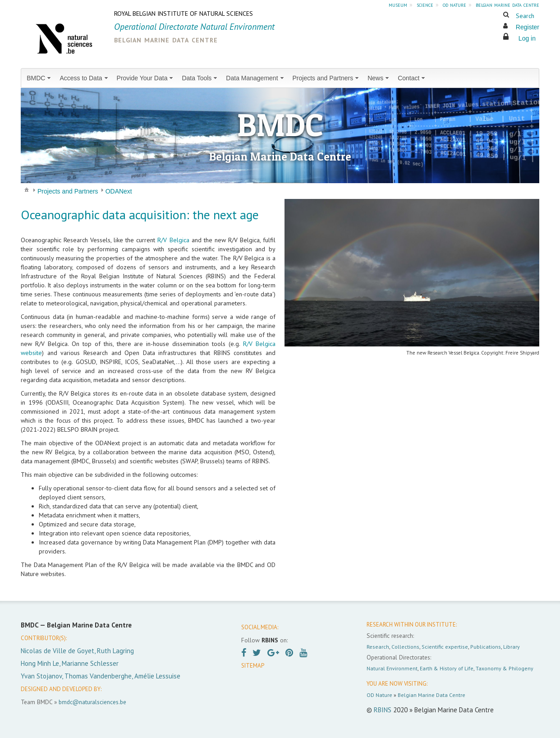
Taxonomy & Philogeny (505, 668)
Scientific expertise (445, 647)
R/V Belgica (173, 240)
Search (525, 16)
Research (378, 647)
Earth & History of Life (447, 668)
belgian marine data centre (507, 5)
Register (528, 27)
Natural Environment (392, 668)
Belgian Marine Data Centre (431, 695)
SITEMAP (253, 666)
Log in (527, 38)
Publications (486, 647)
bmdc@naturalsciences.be (92, 702)
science (425, 5)
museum (398, 5)
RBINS (383, 710)
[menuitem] (39, 78)
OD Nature (379, 695)
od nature (454, 5)
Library (512, 647)
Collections (405, 647)
